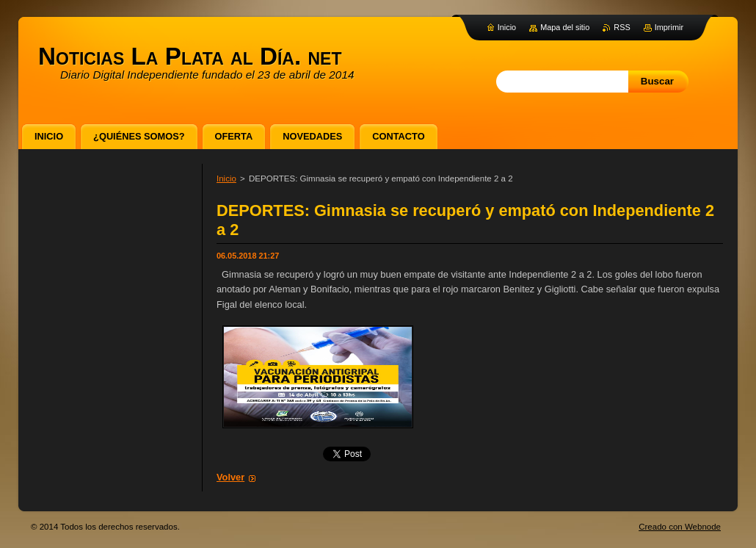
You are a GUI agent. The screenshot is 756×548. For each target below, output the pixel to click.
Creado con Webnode (680, 527)
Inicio (226, 179)
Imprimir (669, 27)
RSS (622, 27)
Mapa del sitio (565, 27)
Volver (230, 477)
